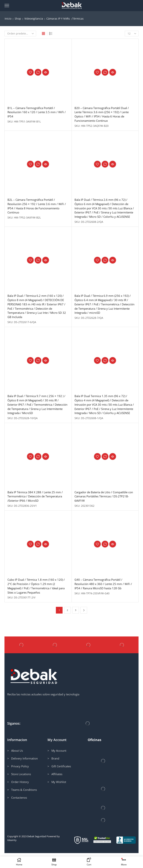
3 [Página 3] (76, 625)
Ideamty (12, 855)
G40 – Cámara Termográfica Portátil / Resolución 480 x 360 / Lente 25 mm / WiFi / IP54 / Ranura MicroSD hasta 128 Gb (105, 598)
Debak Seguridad (37, 851)
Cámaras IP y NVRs (58, 19)
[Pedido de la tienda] (20, 34)
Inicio (8, 19)
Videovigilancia (34, 19)
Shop (18, 19)
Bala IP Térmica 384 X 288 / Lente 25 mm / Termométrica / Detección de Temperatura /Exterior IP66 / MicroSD (38, 510)
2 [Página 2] (67, 625)
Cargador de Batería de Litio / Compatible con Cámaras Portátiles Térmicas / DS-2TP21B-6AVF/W (104, 510)
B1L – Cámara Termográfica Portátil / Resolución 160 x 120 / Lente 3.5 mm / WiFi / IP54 (38, 112)
